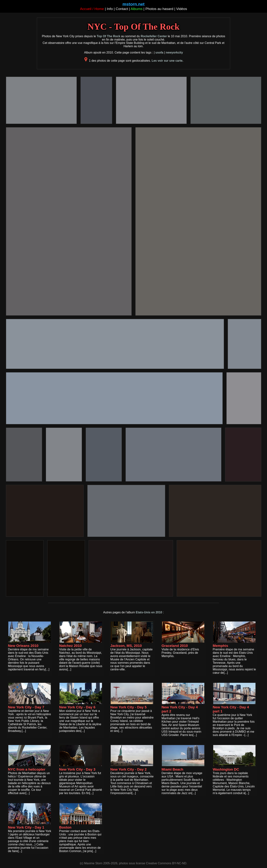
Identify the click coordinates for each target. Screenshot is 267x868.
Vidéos (182, 9)
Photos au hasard (159, 9)
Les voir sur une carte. (168, 61)
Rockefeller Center (154, 36)
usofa (159, 53)
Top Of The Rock (109, 36)
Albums (137, 9)
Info (110, 9)
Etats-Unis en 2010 (149, 612)
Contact (122, 9)
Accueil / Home (92, 9)
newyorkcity (174, 53)
